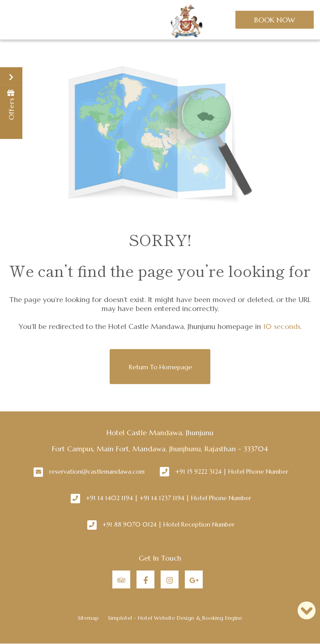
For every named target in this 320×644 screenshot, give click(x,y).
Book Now (275, 20)
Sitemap (88, 618)
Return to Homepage (160, 367)
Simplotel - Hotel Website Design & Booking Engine (175, 618)
